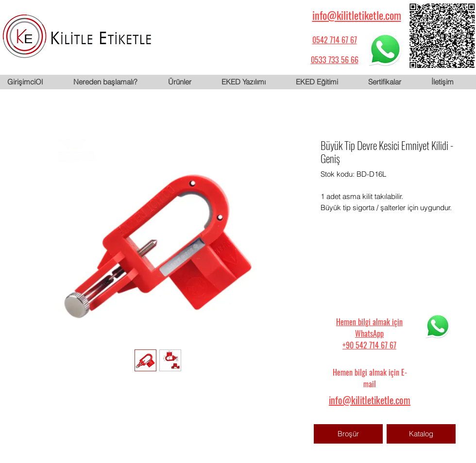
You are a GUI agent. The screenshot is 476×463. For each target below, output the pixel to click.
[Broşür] (348, 434)
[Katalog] (421, 434)
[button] (187, 82)
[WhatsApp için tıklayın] (385, 49)
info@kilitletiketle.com (357, 15)
